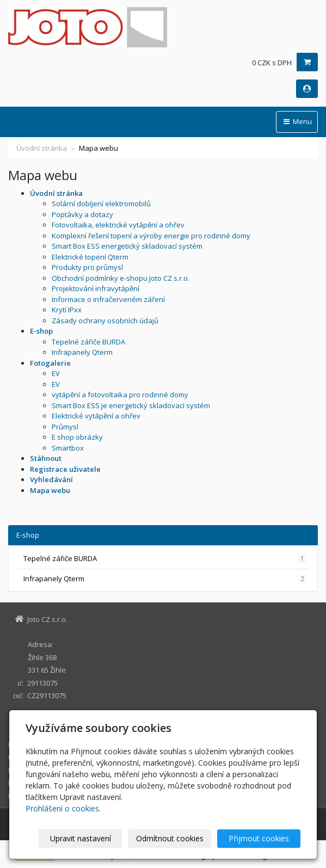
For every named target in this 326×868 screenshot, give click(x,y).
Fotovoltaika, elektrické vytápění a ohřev (118, 225)
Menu (297, 121)
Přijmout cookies (259, 838)
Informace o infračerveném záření (108, 299)
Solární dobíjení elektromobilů (101, 204)
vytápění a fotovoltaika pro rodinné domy (120, 395)
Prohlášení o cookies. (63, 808)
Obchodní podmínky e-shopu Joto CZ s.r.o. (121, 278)
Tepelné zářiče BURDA (88, 342)
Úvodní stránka (42, 148)
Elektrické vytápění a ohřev (96, 416)
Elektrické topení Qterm (90, 257)
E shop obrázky (77, 437)
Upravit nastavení (81, 838)
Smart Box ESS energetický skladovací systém (127, 246)
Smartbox (68, 448)
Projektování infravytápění (96, 288)
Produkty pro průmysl (87, 267)
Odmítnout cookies (170, 838)
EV (56, 373)
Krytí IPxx (67, 310)
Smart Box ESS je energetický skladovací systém (131, 405)
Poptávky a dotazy (82, 214)
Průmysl (65, 427)
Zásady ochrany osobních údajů (105, 321)
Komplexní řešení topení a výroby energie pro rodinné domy (151, 236)
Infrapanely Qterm (82, 352)
